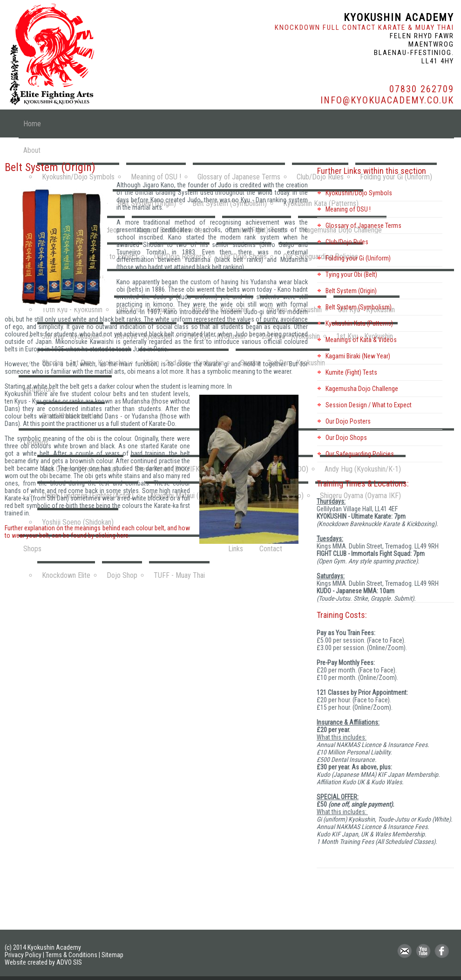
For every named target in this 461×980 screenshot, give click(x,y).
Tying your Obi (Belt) (351, 274)
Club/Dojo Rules (347, 242)
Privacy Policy (23, 955)
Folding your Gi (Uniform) (358, 258)
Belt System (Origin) (351, 291)
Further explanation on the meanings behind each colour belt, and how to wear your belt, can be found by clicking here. (97, 532)
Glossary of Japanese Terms (363, 226)
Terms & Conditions (71, 955)
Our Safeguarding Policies (360, 454)
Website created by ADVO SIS (43, 962)
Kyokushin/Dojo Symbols (359, 193)
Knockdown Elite (66, 575)
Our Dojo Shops (346, 438)
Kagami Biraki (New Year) (358, 356)
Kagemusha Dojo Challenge (362, 389)
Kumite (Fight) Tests (351, 372)
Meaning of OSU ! (348, 209)
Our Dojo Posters (348, 421)
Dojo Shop (122, 575)
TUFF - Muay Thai (179, 575)
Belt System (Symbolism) (359, 307)
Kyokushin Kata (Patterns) (359, 323)
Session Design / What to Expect (369, 405)
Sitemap (112, 955)
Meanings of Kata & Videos (361, 340)
